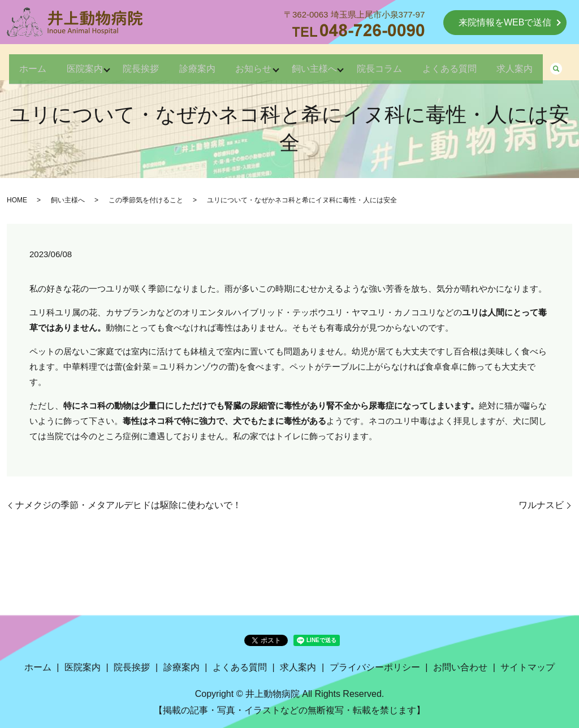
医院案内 (86, 63)
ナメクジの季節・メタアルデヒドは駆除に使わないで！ (128, 505)
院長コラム (416, 63)
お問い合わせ (460, 667)
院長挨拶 (149, 63)
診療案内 (213, 63)
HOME (17, 200)
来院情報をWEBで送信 (505, 22)
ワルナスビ (541, 505)
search (77, 84)
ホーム (27, 63)
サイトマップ (528, 667)
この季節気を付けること (146, 200)
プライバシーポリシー (375, 667)
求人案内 (32, 83)
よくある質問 (493, 63)
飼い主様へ (344, 63)
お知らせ (276, 63)
